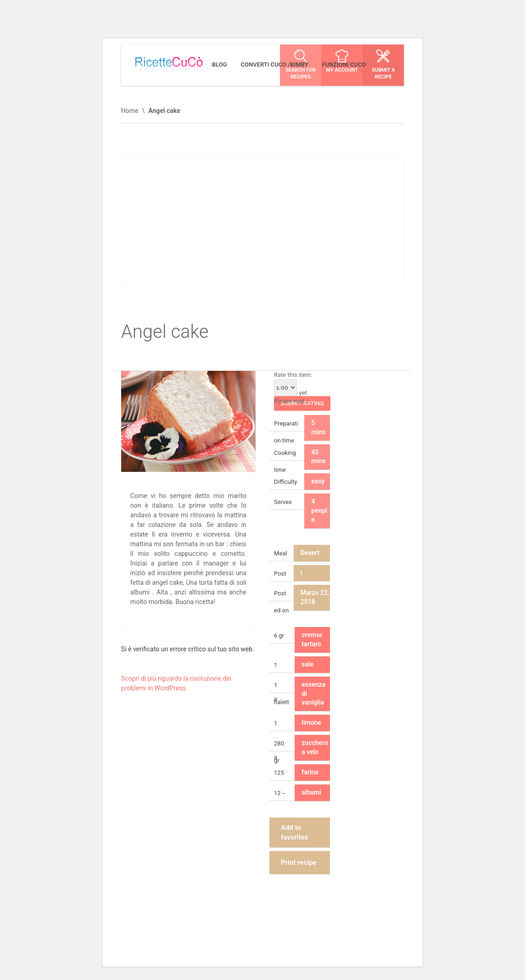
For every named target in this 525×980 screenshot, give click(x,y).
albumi (311, 792)
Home (130, 111)
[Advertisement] (262, 220)
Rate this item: (293, 384)
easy (318, 481)
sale (307, 664)
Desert (310, 553)
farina (310, 772)
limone (311, 722)
